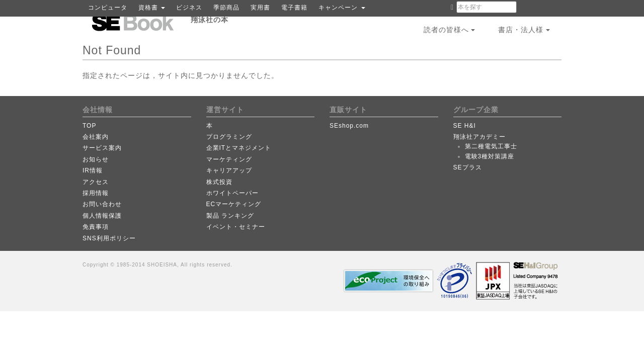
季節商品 (226, 8)
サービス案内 (102, 148)
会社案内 (96, 137)
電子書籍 (294, 8)
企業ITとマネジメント (239, 148)
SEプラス (468, 167)
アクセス (96, 182)
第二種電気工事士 (491, 146)
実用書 (260, 8)
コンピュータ (108, 8)
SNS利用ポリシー (109, 238)
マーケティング (229, 159)
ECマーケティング (234, 204)
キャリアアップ (229, 170)
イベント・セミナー (236, 227)
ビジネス (189, 8)
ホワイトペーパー (232, 193)
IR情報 (93, 170)
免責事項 (96, 227)
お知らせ (96, 159)
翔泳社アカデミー (479, 137)
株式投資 (219, 182)
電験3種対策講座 (490, 156)
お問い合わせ (102, 204)
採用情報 (96, 193)
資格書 (152, 8)
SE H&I (465, 126)
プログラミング (229, 137)
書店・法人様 (524, 30)
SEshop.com (349, 126)
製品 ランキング (230, 216)
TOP (89, 126)
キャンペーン (342, 8)
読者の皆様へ (450, 30)
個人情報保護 (102, 216)
